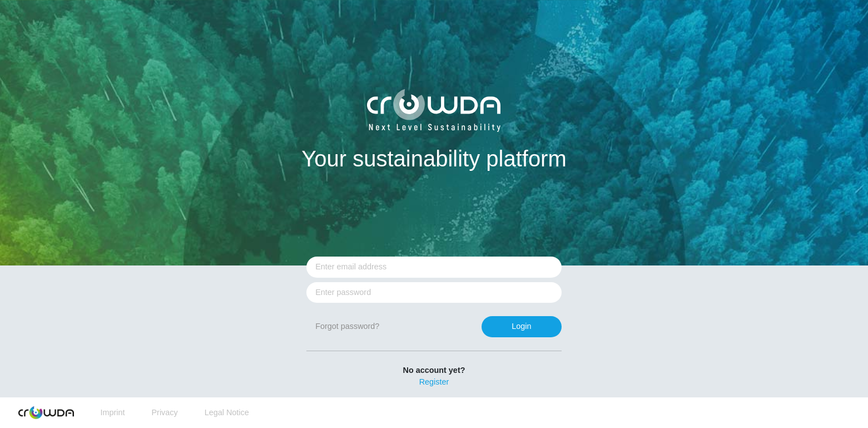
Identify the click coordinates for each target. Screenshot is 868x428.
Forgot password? (347, 326)
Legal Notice (227, 412)
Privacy (164, 412)
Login (521, 326)
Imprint (113, 412)
